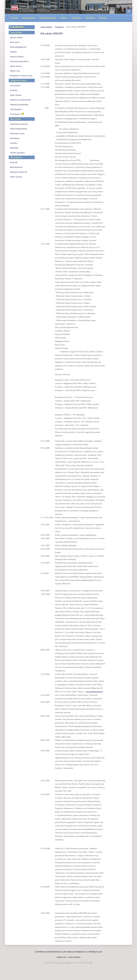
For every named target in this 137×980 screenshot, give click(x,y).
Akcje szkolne (16, 95)
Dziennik (14, 162)
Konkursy (14, 90)
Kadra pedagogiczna (18, 47)
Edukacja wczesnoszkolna (20, 100)
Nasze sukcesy (16, 66)
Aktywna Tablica (17, 56)
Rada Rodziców (16, 167)
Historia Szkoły (16, 37)
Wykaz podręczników (19, 129)
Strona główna (28, 18)
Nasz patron (15, 42)
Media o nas (15, 71)
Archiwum (76, 18)
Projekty (13, 52)
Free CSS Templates (63, 963)
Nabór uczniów (16, 177)
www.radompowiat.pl (94, 691)
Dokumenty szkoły (48, 18)
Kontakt (102, 18)
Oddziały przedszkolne (19, 104)
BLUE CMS (87, 963)
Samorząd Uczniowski (19, 124)
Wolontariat (15, 138)
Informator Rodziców (19, 172)
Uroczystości (15, 85)
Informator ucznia (17, 133)
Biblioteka (14, 148)
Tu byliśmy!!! (17, 114)
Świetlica (14, 143)
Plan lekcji (90, 18)
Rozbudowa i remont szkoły (21, 76)
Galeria (64, 18)
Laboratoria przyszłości (19, 61)
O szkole (14, 18)
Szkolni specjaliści (17, 153)
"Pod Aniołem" (16, 109)
